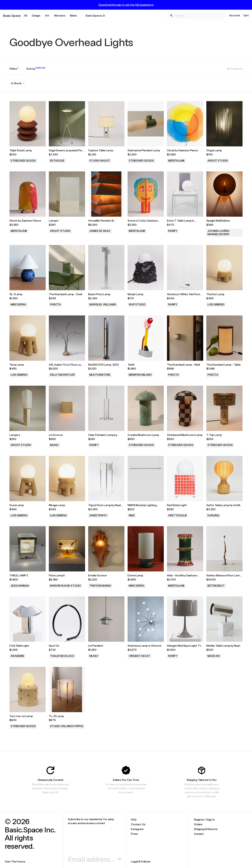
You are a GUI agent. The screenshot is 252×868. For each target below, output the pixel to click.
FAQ (134, 819)
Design (36, 15)
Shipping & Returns (206, 829)
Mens (73, 15)
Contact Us (138, 824)
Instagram (137, 829)
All (26, 15)
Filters (14, 69)
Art (47, 15)
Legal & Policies (141, 861)
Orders (198, 824)
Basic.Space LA (95, 15)
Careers (199, 834)
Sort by (36, 69)
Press (134, 834)
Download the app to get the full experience (126, 5)
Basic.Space (12, 15)
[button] (18, 83)
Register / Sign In (204, 819)
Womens (60, 15)
